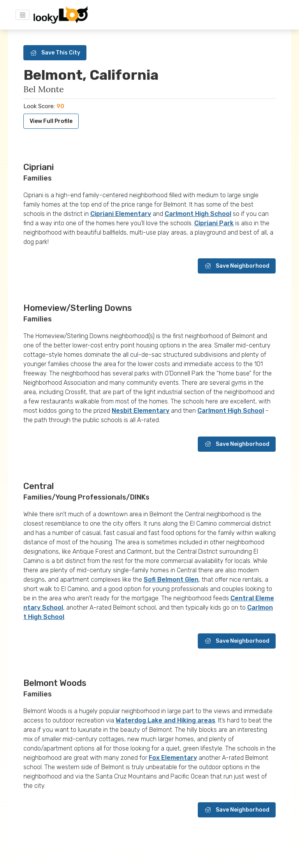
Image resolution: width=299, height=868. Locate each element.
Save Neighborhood (237, 266)
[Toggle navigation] (23, 15)
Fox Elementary (173, 758)
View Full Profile (51, 121)
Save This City (55, 53)
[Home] (61, 15)
